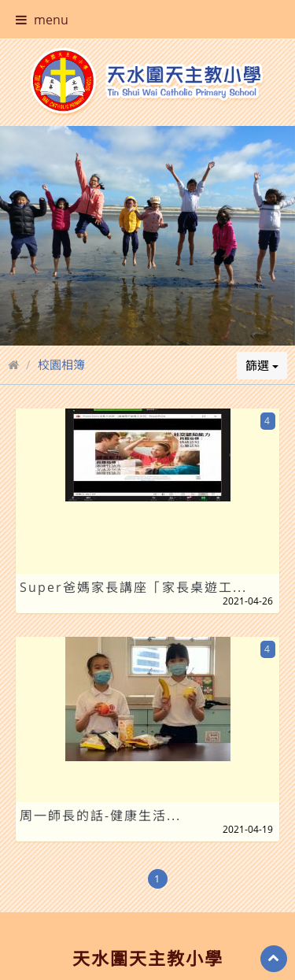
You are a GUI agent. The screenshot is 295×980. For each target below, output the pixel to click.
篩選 (262, 342)
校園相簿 (61, 342)
